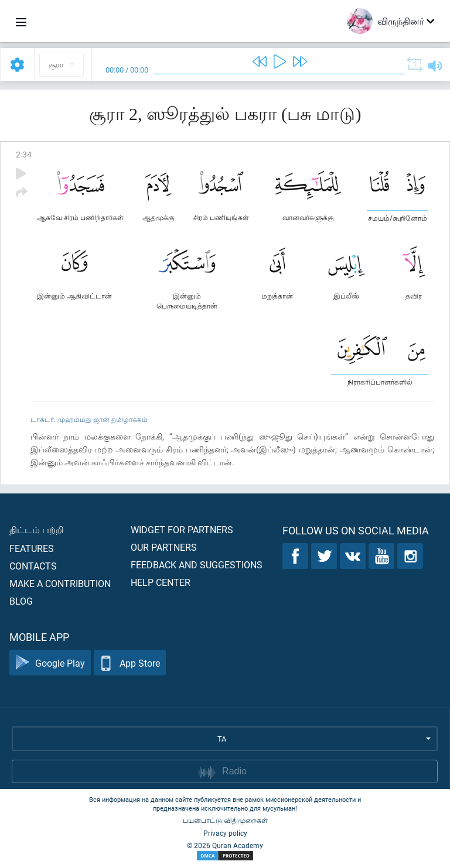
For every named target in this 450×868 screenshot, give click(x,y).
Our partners (164, 547)
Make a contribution (60, 583)
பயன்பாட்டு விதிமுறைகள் (225, 820)
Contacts (33, 566)
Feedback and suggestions (197, 565)
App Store (130, 663)
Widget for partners (182, 529)
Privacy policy (225, 833)
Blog (21, 601)
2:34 (24, 154)
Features (32, 548)
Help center (161, 582)
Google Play (50, 663)
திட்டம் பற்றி (37, 529)
